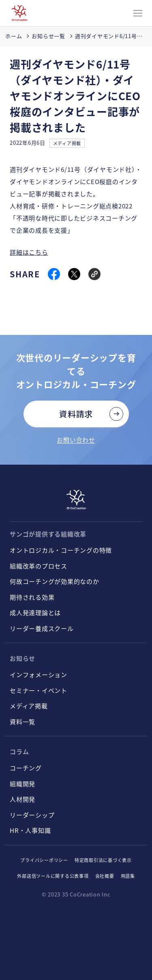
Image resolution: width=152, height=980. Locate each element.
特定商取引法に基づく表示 (103, 860)
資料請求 (76, 414)
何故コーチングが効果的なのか (55, 581)
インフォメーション (39, 674)
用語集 (128, 876)
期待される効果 (32, 597)
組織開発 (22, 784)
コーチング (26, 768)
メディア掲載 (67, 143)
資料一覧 (22, 722)
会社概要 (105, 876)
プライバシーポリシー (44, 860)
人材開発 (22, 799)
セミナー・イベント (39, 690)
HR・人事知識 (30, 830)
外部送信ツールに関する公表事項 (53, 876)
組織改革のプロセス (39, 566)
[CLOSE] (138, 14)
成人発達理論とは (35, 612)
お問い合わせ (76, 440)
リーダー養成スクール (42, 628)
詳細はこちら (29, 252)
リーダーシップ (32, 815)
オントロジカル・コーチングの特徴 (61, 550)
